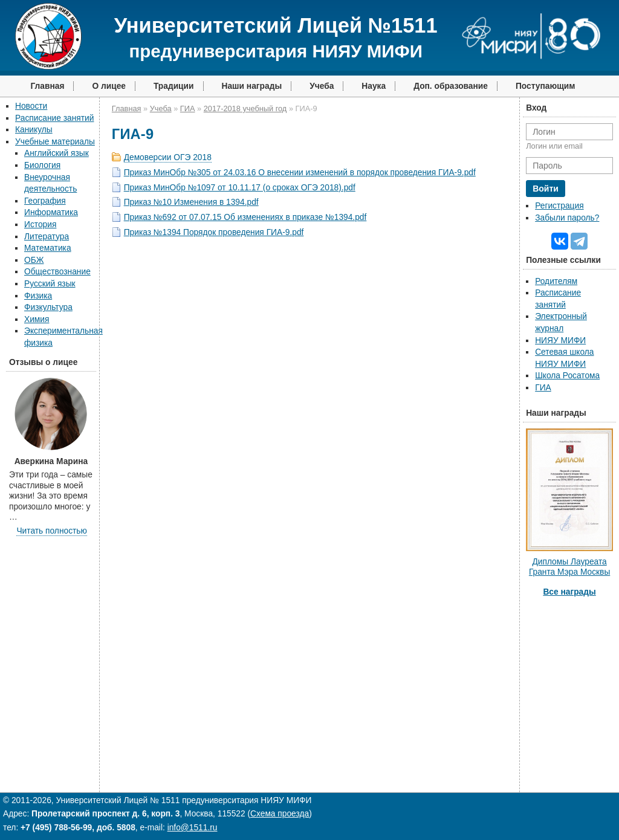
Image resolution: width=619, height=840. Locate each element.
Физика (38, 296)
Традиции (174, 86)
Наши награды (252, 86)
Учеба (322, 86)
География (45, 201)
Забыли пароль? (567, 218)
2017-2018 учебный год (245, 108)
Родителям (556, 281)
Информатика (51, 212)
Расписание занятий (54, 118)
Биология (42, 165)
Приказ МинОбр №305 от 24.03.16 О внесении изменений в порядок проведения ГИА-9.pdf (300, 173)
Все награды (569, 592)
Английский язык (57, 153)
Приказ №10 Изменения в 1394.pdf (191, 202)
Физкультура (48, 307)
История (40, 225)
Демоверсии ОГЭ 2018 (168, 157)
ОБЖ (34, 260)
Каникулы (34, 130)
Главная (47, 86)
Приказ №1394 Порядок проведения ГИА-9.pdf (214, 232)
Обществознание (57, 272)
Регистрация (559, 206)
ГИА (188, 108)
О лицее (109, 86)
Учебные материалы (55, 142)
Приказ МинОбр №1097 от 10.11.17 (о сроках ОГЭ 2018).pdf (240, 188)
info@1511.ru (193, 828)
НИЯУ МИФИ (560, 341)
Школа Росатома (567, 376)
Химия (37, 319)
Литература (47, 237)
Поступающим (546, 86)
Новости (31, 106)
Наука (374, 86)
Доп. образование (451, 86)
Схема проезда (280, 814)
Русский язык (50, 284)
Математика (48, 248)
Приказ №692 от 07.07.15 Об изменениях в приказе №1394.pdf (245, 217)
